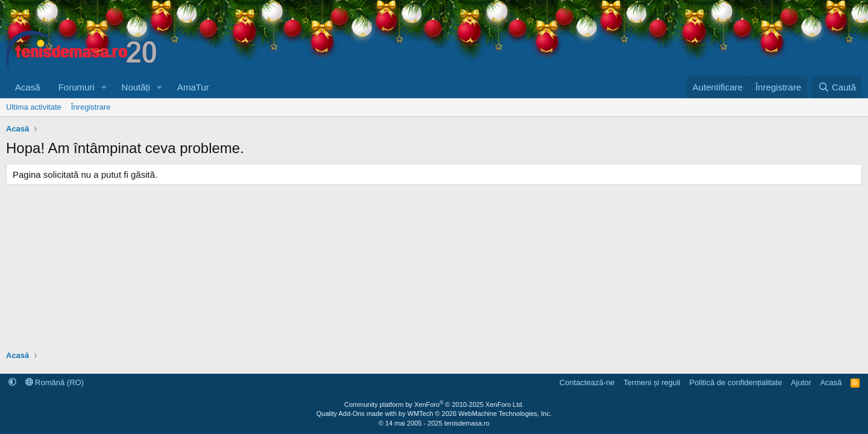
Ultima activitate (34, 107)
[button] (104, 87)
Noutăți (136, 87)
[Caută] (837, 87)
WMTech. (480, 414)
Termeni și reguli (652, 382)
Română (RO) (55, 382)
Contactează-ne (587, 382)
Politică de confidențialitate (735, 382)
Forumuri (77, 87)
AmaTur (193, 87)
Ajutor (801, 382)
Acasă (28, 87)
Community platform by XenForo (434, 404)
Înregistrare (91, 107)
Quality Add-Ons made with (357, 414)
